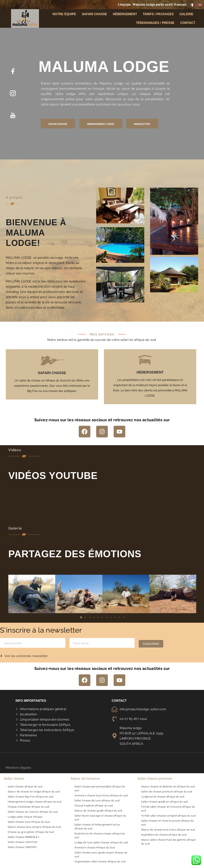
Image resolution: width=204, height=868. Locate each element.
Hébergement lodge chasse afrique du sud (35, 802)
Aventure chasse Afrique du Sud (95, 848)
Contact (188, 24)
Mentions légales (18, 772)
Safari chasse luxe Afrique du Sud (29, 822)
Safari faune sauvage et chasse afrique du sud (100, 818)
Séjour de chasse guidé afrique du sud (98, 811)
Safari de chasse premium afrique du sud (167, 792)
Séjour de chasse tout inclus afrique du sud (168, 830)
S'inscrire (151, 644)
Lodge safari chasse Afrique (25, 817)
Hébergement (125, 16)
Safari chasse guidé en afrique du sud (165, 802)
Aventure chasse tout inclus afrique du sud (101, 795)
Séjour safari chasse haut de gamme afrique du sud (169, 842)
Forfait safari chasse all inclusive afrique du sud (168, 809)
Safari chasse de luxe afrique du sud (97, 801)
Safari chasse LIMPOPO (22, 847)
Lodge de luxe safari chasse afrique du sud (101, 842)
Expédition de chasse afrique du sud (164, 835)
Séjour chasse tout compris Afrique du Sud (34, 827)
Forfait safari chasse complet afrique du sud (168, 816)
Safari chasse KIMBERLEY (23, 837)
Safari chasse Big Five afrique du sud (31, 797)
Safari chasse (94, 16)
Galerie (187, 16)
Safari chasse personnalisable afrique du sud (100, 788)
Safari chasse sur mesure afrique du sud (33, 812)
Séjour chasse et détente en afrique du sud (168, 787)
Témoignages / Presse (155, 24)
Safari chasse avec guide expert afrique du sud (101, 855)
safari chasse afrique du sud (25, 787)
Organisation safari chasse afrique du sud (100, 861)
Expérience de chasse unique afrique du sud (100, 835)
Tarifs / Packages (158, 16)
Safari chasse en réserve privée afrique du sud (168, 823)
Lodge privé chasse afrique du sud (163, 797)
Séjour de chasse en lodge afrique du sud (34, 792)
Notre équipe (64, 16)
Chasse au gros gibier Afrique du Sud (31, 832)
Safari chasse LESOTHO (22, 842)
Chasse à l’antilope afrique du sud (29, 807)
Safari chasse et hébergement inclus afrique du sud (97, 827)
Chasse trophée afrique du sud (94, 806)
